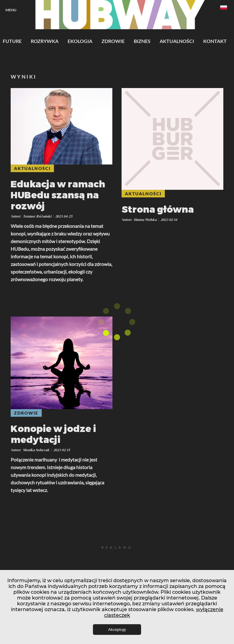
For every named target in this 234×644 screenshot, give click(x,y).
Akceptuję (117, 630)
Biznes (142, 41)
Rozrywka (45, 41)
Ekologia (80, 41)
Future (12, 41)
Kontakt (215, 41)
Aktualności (177, 41)
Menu (11, 10)
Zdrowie (113, 41)
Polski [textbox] (224, 7)
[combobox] (224, 9)
